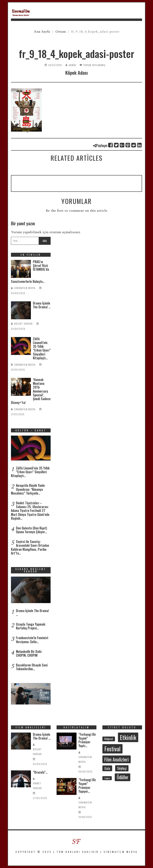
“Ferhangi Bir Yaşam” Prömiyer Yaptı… (87, 740)
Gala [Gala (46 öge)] (107, 768)
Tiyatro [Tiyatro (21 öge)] (107, 778)
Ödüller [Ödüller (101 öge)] (123, 777)
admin (72, 65)
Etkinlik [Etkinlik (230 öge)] (128, 737)
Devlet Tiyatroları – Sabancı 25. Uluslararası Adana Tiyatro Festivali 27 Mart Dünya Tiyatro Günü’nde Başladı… (30, 511)
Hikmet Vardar (37, 786)
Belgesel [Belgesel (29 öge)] (109, 739)
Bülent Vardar (23, 324)
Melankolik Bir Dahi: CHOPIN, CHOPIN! (29, 653)
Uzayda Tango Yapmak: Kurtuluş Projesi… (31, 626)
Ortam (61, 32)
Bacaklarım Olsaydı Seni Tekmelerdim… (32, 667)
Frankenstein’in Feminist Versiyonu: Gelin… (32, 640)
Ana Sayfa (42, 32)
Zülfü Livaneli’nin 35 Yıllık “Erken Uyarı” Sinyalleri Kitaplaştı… (42, 348)
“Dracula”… (40, 772)
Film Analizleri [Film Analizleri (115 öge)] (117, 759)
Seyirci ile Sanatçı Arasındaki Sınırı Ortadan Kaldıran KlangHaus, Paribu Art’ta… (30, 547)
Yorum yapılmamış (94, 65)
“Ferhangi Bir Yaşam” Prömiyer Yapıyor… (87, 786)
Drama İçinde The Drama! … (42, 305)
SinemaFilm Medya (25, 288)
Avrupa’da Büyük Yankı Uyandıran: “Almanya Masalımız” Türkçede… (28, 489)
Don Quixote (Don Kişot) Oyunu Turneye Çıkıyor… (31, 530)
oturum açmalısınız (65, 232)
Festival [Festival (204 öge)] (112, 749)
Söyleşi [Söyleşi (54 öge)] (122, 768)
